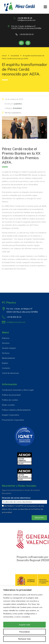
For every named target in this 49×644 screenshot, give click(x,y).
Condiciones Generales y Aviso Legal (18, 390)
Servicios (6, 343)
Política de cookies (10, 400)
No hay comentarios (12, 113)
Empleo (5, 363)
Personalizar (25, 632)
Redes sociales (8, 405)
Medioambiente (8, 358)
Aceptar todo (24, 625)
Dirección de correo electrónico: (16, 498)
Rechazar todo (24, 639)
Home (4, 56)
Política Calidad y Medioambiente (16, 410)
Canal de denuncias (10, 373)
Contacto (6, 368)
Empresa (6, 338)
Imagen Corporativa (10, 415)
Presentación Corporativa (13, 420)
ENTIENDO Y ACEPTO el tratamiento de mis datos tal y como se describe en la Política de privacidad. (23, 509)
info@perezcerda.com (26, 20)
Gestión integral (9, 348)
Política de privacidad (11, 395)
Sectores (6, 353)
